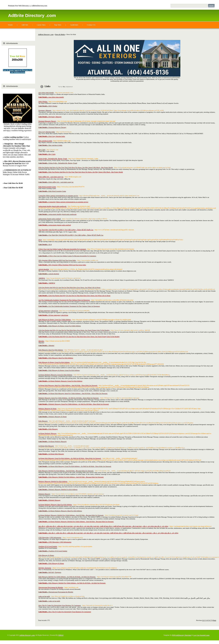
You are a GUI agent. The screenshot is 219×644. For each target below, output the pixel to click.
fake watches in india (45, 141)
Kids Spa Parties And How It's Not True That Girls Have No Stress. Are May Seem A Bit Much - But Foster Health (76, 167)
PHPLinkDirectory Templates (182, 635)
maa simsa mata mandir (46, 93)
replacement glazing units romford (50, 219)
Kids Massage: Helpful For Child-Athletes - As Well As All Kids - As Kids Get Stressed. (67, 577)
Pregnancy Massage (45, 110)
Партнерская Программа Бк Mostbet (51, 587)
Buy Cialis (42, 150)
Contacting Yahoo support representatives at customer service (58, 196)
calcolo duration (44, 269)
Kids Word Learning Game (47, 187)
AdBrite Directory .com (32, 15)
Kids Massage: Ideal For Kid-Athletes (51, 350)
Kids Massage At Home (46, 555)
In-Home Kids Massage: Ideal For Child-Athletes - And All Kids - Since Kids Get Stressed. (68, 385)
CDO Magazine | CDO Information (50, 537)
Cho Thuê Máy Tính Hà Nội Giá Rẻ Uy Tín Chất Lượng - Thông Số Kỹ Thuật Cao (66, 230)
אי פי (40, 240)
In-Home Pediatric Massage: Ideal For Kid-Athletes (55, 505)
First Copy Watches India (47, 132)
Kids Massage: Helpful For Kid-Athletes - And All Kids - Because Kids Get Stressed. (66, 471)
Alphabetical (69, 87)
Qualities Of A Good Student (48, 546)
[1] (203, 620)
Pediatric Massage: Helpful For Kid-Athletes (53, 481)
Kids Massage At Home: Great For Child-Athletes (55, 320)
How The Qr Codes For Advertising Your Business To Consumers (60, 605)
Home (10, 25)
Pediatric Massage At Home (48, 409)
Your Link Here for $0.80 (13, 183)
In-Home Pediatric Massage (48, 433)
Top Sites (58, 25)
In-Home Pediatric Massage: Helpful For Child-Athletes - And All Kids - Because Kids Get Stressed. (71, 515)
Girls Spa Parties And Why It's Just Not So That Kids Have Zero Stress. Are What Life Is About (69, 287)
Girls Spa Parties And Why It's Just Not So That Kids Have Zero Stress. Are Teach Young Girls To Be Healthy (74, 330)
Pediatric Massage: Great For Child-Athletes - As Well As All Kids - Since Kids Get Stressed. (69, 398)
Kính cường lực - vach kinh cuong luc (51, 177)
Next (215, 620)
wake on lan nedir (44, 596)
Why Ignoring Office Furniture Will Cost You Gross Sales (57, 260)
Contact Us (91, 25)
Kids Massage (43, 421)
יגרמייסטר (42, 278)
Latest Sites (41, 25)
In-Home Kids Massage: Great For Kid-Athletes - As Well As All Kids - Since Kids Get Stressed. (70, 458)
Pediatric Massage (44, 494)
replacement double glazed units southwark (52, 206)
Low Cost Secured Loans (201, 635)
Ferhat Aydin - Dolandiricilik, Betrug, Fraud (53, 159)
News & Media (60, 34)
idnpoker (41, 341)
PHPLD (61, 635)
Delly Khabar (43, 101)
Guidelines (74, 25)
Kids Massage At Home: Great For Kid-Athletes (54, 362)
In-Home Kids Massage (46, 446)
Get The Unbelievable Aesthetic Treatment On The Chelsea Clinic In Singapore (64, 300)
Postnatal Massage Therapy (47, 121)
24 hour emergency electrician (48, 311)
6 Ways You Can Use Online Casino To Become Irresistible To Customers (62, 249)
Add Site (25, 25)
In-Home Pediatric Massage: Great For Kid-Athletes (55, 375)
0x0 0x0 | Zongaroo (45, 568)
